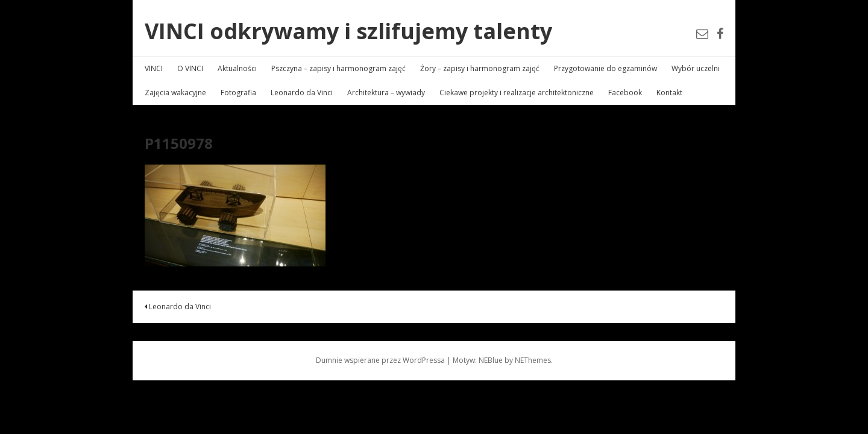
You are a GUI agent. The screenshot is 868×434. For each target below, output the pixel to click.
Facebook (625, 93)
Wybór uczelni (696, 68)
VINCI (154, 68)
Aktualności (237, 68)
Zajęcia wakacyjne (175, 93)
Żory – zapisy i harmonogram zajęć (480, 68)
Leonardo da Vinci (302, 93)
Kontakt (669, 93)
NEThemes (533, 360)
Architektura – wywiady (386, 93)
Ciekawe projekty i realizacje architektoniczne (517, 93)
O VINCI (190, 68)
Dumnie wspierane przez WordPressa (380, 360)
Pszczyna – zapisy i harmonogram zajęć (338, 68)
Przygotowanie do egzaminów (605, 68)
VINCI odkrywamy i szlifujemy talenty (348, 31)
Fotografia (238, 93)
